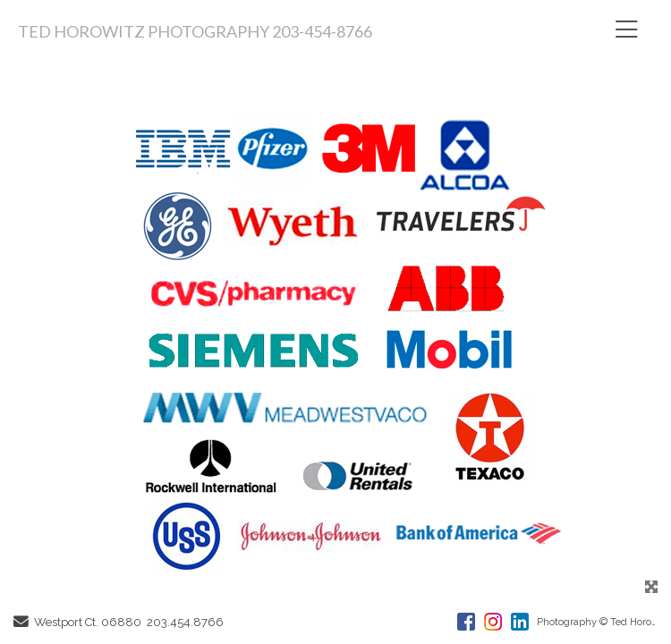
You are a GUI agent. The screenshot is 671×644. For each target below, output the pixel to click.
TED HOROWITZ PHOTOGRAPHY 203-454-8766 (195, 31)
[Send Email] (21, 623)
